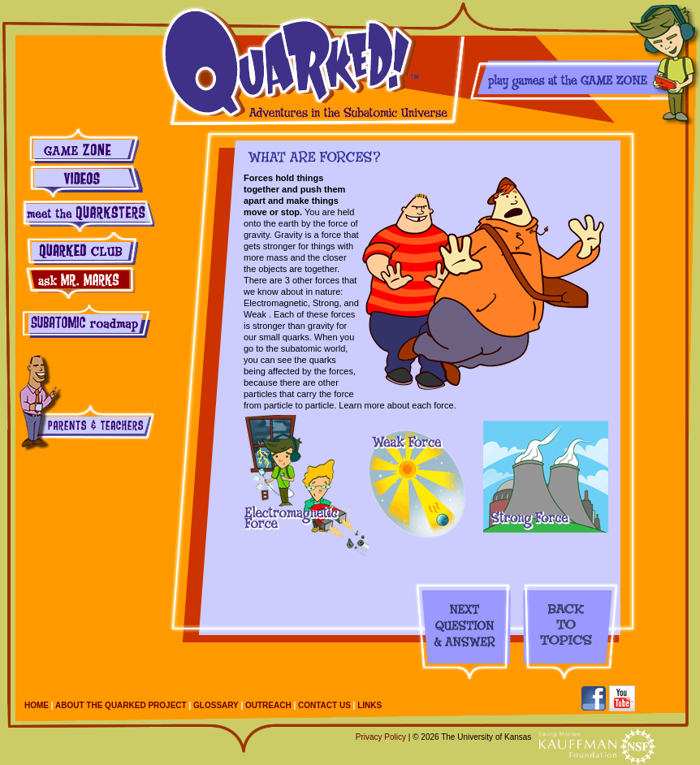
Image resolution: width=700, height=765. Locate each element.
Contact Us (324, 705)
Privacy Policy (381, 737)
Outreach (268, 705)
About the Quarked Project (121, 705)
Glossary (216, 705)
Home (37, 705)
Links (369, 705)
